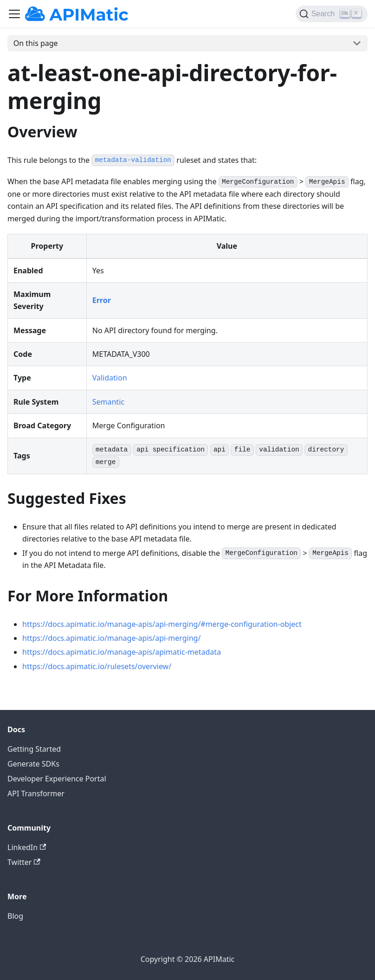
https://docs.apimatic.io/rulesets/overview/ (97, 666)
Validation (110, 378)
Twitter (24, 862)
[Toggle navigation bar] (14, 14)
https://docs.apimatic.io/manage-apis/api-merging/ (111, 638)
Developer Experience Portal (57, 779)
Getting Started (34, 749)
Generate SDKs (33, 764)
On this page (36, 43)
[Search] (332, 14)
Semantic (108, 402)
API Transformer (36, 793)
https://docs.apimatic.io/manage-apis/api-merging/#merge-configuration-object (162, 624)
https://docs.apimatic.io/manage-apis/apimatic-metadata (122, 652)
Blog (15, 916)
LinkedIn (27, 847)
